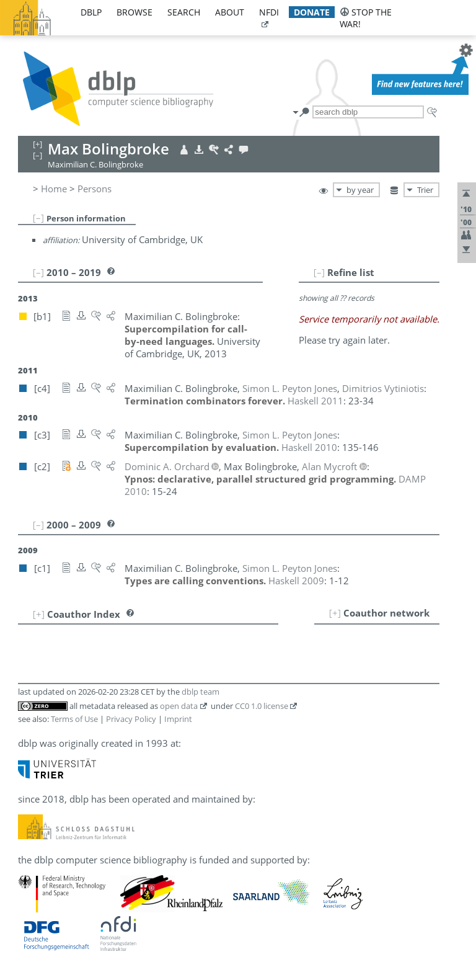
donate (312, 12)
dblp (91, 12)
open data (179, 706)
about (230, 12)
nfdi (269, 12)
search (184, 12)
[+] (335, 613)
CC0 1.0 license (262, 706)
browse (134, 12)
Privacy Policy (131, 719)
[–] (38, 218)
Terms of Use (74, 719)
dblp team (201, 692)
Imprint (178, 719)
